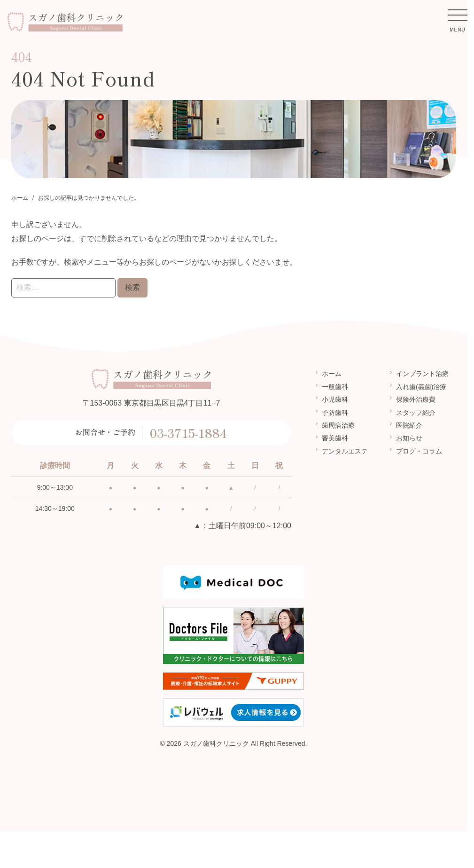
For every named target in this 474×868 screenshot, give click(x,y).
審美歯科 (335, 438)
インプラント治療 (422, 374)
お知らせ (409, 438)
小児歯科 (335, 399)
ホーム (332, 374)
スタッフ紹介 (416, 412)
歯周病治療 (338, 425)
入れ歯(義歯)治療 (421, 387)
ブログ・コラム (419, 451)
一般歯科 (335, 387)
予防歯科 (335, 412)
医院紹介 (409, 425)
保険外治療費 (416, 399)
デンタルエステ (345, 451)
